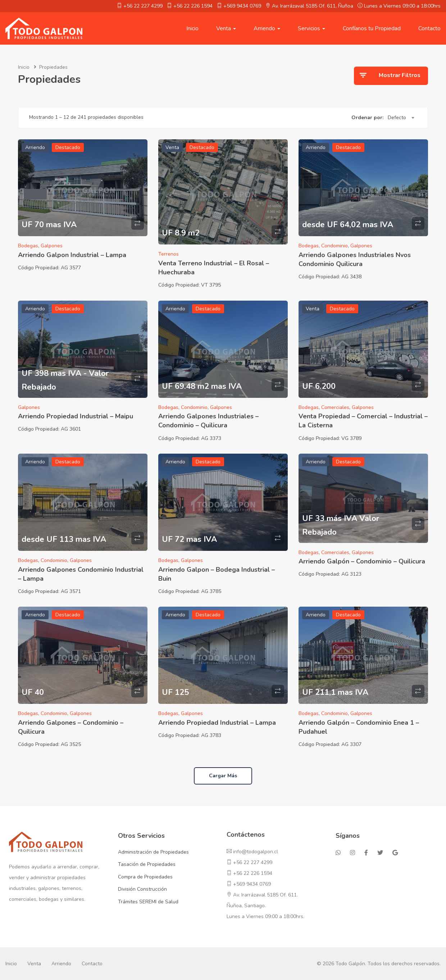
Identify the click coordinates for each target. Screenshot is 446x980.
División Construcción (142, 889)
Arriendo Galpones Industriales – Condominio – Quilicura (208, 421)
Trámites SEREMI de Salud (148, 902)
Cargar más (223, 776)
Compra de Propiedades (145, 877)
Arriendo (267, 28)
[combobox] (401, 118)
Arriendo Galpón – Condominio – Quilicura (362, 561)
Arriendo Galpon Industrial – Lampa (72, 255)
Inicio (192, 28)
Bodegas (28, 246)
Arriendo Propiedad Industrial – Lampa (217, 723)
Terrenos (169, 254)
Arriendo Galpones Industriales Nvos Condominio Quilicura (355, 259)
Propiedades (53, 67)
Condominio (334, 246)
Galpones (52, 246)
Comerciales (335, 407)
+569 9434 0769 (242, 6)
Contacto (429, 28)
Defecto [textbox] (397, 118)
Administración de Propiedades (153, 852)
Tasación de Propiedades (147, 864)
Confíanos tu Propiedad (372, 28)
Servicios (311, 28)
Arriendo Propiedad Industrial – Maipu (76, 416)
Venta (226, 28)
